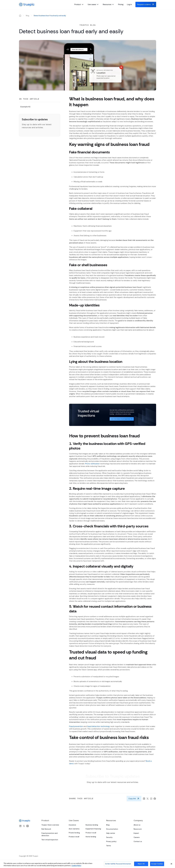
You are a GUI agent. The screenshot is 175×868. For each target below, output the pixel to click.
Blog (27, 16)
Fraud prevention (76, 726)
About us (137, 825)
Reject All (141, 864)
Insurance (72, 825)
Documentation (112, 829)
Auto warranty (74, 829)
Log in (129, 4)
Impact (136, 833)
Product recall (91, 833)
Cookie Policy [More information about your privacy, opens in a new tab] (76, 866)
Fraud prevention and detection (50, 834)
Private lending (74, 833)
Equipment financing (93, 829)
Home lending (91, 837)
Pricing (121, 4)
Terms (109, 846)
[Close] (171, 864)
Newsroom (138, 829)
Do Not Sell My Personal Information (118, 864)
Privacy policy (111, 841)
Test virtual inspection (50, 840)
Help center (111, 833)
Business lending (92, 825)
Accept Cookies (157, 864)
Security (109, 837)
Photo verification (92, 464)
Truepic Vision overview (50, 825)
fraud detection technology (99, 726)
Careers (137, 837)
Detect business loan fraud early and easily (50, 16)
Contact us (138, 841)
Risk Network (46, 829)
